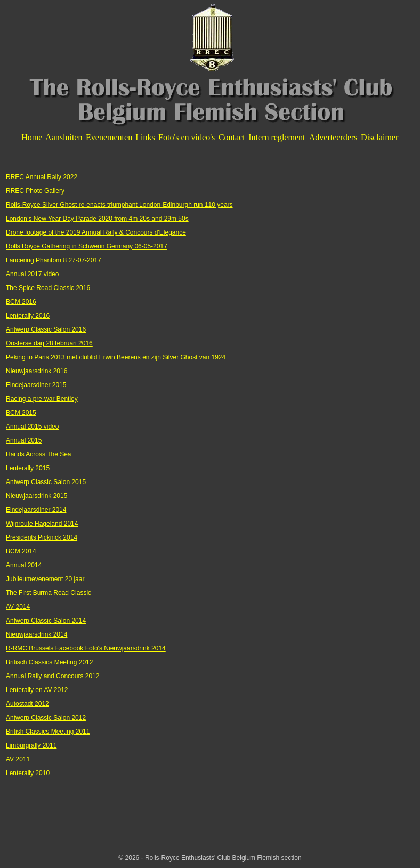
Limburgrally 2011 (31, 745)
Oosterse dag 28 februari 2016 (49, 343)
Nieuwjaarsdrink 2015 (37, 496)
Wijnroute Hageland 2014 (42, 524)
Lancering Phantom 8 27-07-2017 (54, 260)
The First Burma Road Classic (49, 593)
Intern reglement (277, 137)
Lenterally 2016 (28, 316)
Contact (232, 137)
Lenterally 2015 (28, 468)
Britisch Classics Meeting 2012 (49, 662)
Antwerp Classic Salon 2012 (46, 718)
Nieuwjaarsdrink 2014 (37, 634)
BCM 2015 (21, 413)
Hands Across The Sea (39, 454)
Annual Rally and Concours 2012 (53, 676)
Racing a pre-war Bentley (42, 399)
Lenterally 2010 (28, 773)
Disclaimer (379, 137)
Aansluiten (64, 137)
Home (32, 137)
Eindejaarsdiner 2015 (36, 385)
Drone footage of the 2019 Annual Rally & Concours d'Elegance (96, 232)
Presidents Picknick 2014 (42, 537)
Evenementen (109, 137)
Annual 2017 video (32, 274)
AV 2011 (18, 759)
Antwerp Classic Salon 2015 (46, 482)
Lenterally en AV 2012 (37, 690)
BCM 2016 (21, 302)
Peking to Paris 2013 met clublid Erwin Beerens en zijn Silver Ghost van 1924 (116, 357)
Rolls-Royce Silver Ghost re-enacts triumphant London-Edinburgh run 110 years (119, 205)
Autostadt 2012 (27, 704)
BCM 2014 (21, 551)
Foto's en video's (187, 137)
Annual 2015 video (32, 427)
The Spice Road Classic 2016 (48, 288)
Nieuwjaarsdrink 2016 (37, 371)
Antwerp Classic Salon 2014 (46, 621)
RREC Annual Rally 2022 (42, 177)
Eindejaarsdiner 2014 (36, 510)
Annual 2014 (24, 565)
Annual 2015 (24, 440)
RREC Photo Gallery (35, 191)
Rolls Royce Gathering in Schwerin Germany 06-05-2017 (87, 246)
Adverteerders (333, 137)
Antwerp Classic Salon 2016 (46, 329)
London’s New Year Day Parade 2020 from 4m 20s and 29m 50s (97, 219)
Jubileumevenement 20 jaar (45, 579)
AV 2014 (18, 607)
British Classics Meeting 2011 (48, 732)
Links (145, 137)
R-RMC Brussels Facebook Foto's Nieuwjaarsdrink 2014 (86, 648)
